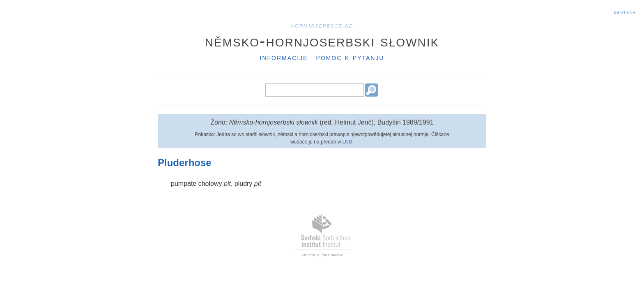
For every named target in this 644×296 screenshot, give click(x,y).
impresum (310, 254)
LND (347, 142)
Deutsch (625, 12)
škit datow (332, 254)
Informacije (284, 57)
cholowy (210, 184)
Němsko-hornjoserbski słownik (322, 41)
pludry (244, 184)
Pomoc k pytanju (350, 57)
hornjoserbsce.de (322, 25)
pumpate (184, 184)
